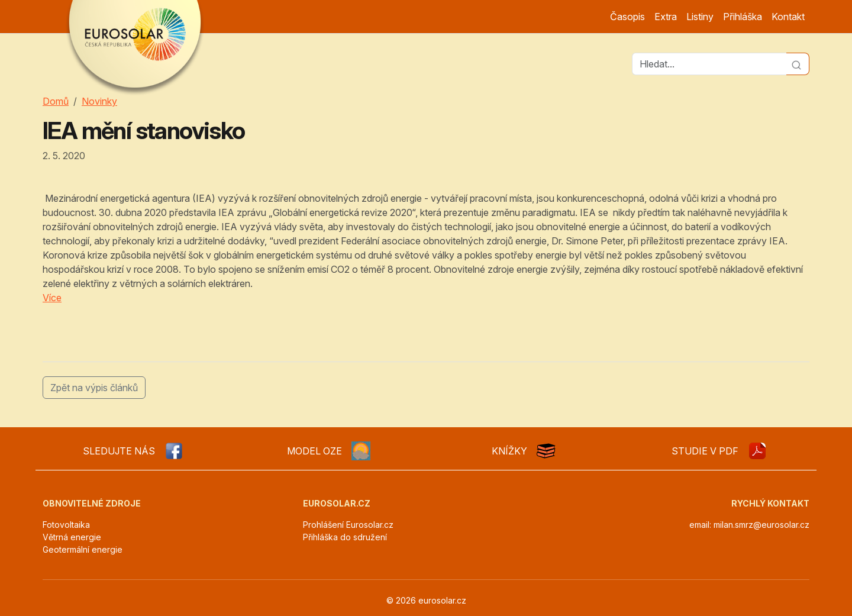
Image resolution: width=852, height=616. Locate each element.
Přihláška (743, 17)
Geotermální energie (83, 549)
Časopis (627, 17)
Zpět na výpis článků (94, 388)
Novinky (99, 101)
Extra (666, 17)
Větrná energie (72, 537)
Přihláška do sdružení (345, 537)
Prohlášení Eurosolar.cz (348, 525)
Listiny (700, 17)
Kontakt (788, 17)
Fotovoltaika (66, 525)
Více (52, 298)
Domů (56, 101)
